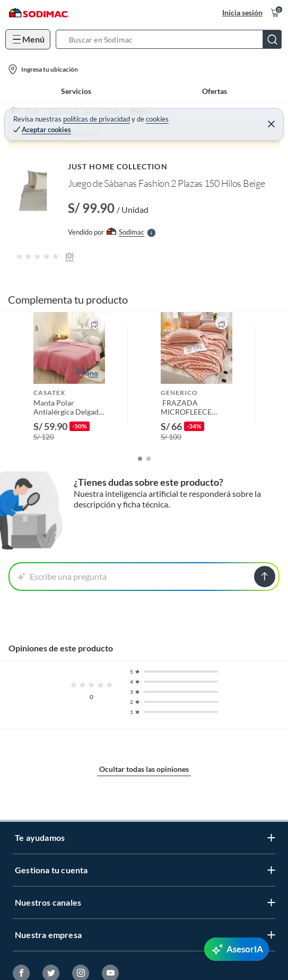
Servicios (76, 91)
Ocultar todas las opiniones (144, 769)
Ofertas (215, 91)
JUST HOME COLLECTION (118, 166)
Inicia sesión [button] (242, 12)
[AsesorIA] (237, 949)
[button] (172, 39)
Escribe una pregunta (62, 576)
